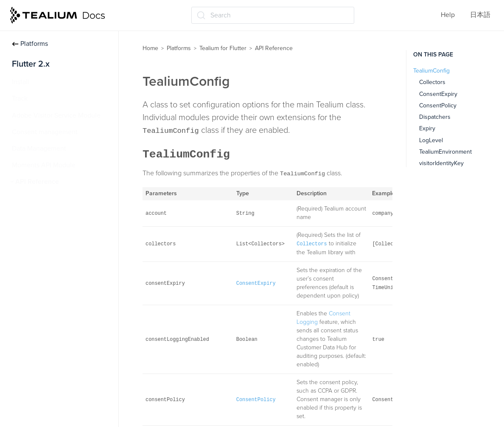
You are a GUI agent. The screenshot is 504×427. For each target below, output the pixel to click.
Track (20, 98)
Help (448, 15)
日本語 (480, 15)
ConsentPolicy (438, 105)
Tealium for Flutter (223, 48)
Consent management (45, 132)
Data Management (39, 149)
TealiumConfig (41, 215)
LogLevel (431, 140)
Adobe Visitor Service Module (56, 115)
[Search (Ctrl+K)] (273, 15)
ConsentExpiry (438, 94)
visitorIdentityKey (441, 163)
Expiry (427, 128)
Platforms (30, 44)
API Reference (37, 182)
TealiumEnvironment (445, 152)
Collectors (432, 82)
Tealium (31, 199)
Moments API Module (44, 165)
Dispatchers (435, 117)
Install (21, 82)
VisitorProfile (38, 232)
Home (150, 48)
